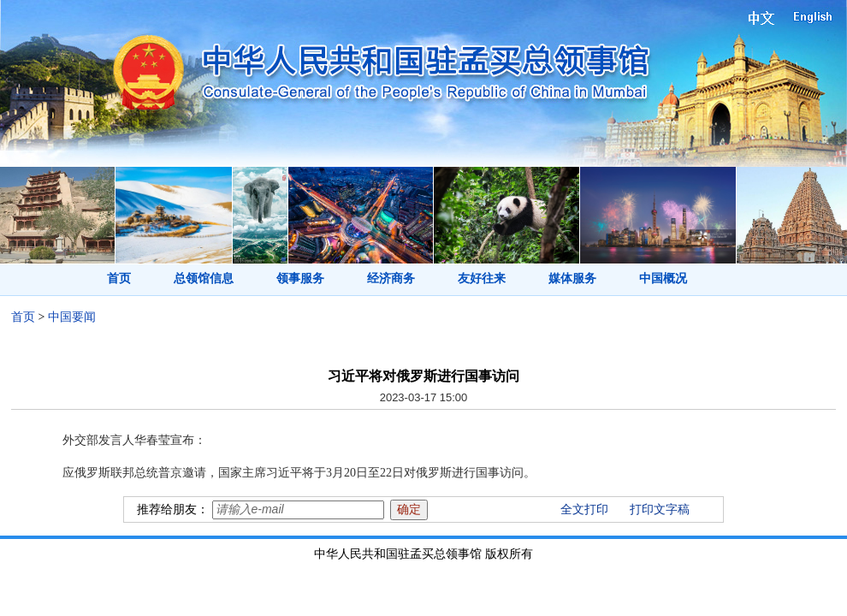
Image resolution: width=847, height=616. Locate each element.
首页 (119, 278)
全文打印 (584, 509)
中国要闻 (72, 317)
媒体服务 (572, 278)
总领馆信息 (204, 278)
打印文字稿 (660, 509)
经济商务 (391, 278)
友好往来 (482, 278)
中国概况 (663, 278)
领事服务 (300, 278)
